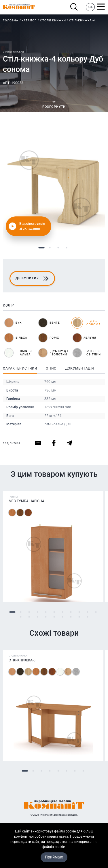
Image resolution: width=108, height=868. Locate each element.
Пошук (74, 7)
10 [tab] (87, 612)
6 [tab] (54, 612)
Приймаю (54, 857)
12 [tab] (21, 617)
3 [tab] (58, 248)
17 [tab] (62, 617)
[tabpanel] (54, 183)
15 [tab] (46, 617)
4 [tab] (67, 248)
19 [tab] (79, 617)
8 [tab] (71, 612)
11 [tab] (96, 612)
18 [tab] (71, 617)
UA (90, 7)
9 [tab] (79, 612)
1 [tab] (42, 248)
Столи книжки (53, 20)
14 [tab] (37, 617)
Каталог (29, 20)
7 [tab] (62, 612)
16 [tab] (54, 617)
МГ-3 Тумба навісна (26, 501)
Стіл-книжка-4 (82, 20)
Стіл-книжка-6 (22, 660)
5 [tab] (46, 612)
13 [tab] (29, 617)
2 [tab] (50, 248)
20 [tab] (87, 617)
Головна (11, 20)
